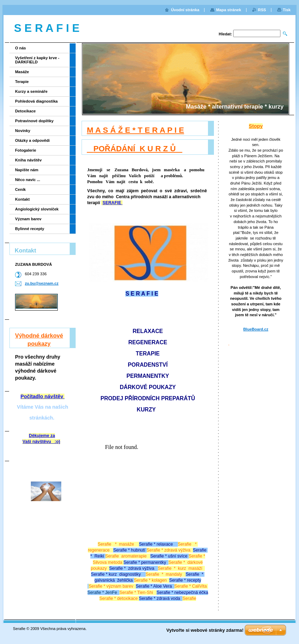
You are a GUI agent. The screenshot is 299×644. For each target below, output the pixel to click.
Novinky (23, 131)
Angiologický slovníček (37, 209)
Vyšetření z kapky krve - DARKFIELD (37, 60)
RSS (262, 10)
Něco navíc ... (28, 180)
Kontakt (22, 199)
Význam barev (28, 219)
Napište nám (27, 170)
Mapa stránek (229, 10)
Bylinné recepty (30, 229)
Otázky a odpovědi (32, 140)
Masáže (22, 72)
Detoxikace (25, 111)
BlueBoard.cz (256, 329)
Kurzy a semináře (31, 91)
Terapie (22, 82)
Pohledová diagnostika (36, 101)
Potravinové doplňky (34, 121)
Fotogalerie (26, 150)
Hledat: (225, 34)
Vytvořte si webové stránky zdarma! (205, 630)
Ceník (20, 189)
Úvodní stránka (185, 10)
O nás (20, 48)
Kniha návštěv (28, 160)
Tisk (287, 10)
